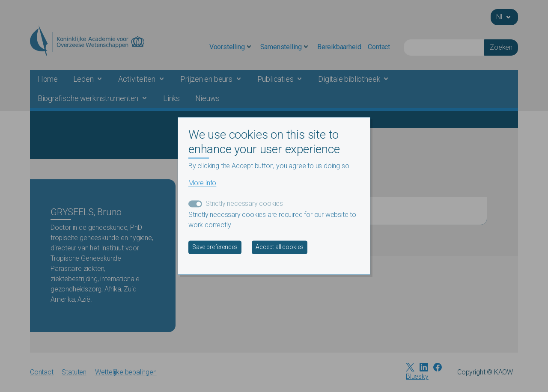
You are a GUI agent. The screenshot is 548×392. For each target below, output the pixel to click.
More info (202, 183)
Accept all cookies (280, 247)
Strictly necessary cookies (244, 204)
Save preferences (215, 247)
